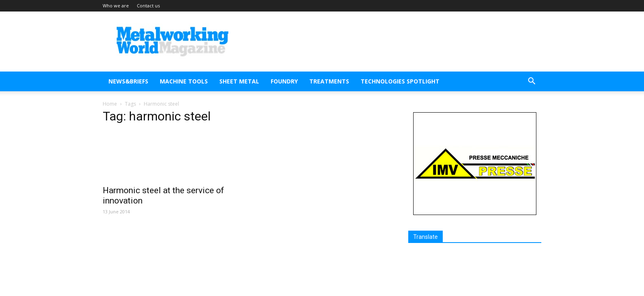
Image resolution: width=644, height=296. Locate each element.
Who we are (116, 6)
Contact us (148, 6)
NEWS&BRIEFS (128, 81)
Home (110, 104)
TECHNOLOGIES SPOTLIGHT (400, 81)
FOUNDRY (284, 81)
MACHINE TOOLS (184, 81)
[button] (531, 82)
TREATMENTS (329, 81)
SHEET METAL (239, 81)
